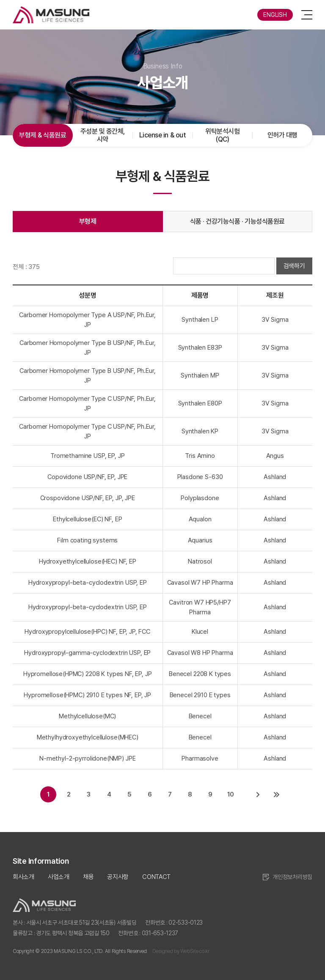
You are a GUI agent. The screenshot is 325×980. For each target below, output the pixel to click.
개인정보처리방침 (292, 877)
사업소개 (59, 877)
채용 (88, 877)
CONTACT (156, 877)
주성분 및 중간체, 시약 (103, 135)
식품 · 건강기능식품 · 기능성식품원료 (237, 221)
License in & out (162, 135)
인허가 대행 (282, 135)
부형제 (88, 221)
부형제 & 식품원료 (43, 135)
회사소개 (23, 877)
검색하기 (294, 266)
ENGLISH (275, 15)
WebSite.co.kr (195, 951)
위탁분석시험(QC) (222, 135)
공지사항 (118, 877)
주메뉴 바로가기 (0, 0)
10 (231, 794)
